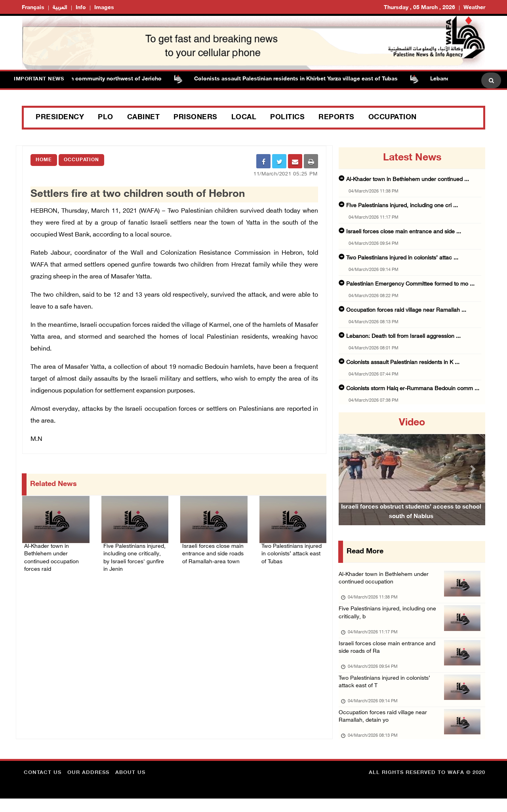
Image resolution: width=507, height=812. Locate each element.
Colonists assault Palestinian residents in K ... (403, 363)
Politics (287, 118)
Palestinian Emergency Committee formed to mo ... (410, 284)
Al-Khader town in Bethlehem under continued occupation (385, 580)
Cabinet (144, 118)
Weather (474, 8)
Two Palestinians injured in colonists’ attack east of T (387, 692)
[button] (350, 469)
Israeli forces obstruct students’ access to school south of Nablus (411, 522)
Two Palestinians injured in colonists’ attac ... (402, 258)
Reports (336, 118)
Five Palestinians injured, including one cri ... (402, 206)
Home (44, 160)
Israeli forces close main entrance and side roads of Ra (389, 655)
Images (104, 8)
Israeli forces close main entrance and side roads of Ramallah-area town (210, 554)
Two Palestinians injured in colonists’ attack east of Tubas (290, 554)
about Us (130, 786)
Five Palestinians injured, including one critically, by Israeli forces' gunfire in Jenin (134, 554)
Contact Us (43, 786)
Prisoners (195, 118)
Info (81, 8)
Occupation (393, 118)
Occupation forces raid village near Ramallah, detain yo (384, 729)
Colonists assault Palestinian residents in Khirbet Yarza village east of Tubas (300, 79)
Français (33, 8)
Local (244, 118)
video (412, 423)
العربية (60, 8)
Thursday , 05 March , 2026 (419, 8)
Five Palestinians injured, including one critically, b (389, 617)
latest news (412, 158)
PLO (106, 118)
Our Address (88, 786)
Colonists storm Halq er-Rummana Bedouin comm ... (413, 389)
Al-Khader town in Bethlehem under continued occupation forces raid (55, 554)
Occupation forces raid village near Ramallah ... (406, 310)
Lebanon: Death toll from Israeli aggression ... (403, 336)
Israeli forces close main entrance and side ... (404, 232)
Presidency (60, 118)
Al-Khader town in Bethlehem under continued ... (408, 180)
